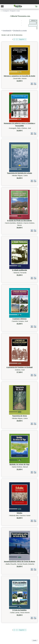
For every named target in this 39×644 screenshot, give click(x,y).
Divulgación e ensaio (15, 11)
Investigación (6, 11)
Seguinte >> (22, 39)
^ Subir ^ (35, 614)
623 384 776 (10, 642)
